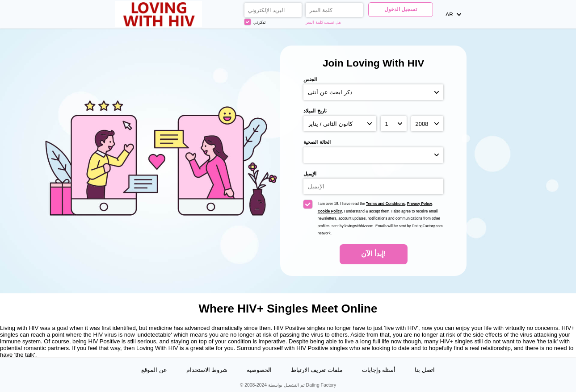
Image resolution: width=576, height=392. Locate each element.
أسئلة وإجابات (379, 370)
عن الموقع (154, 370)
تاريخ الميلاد (315, 111)
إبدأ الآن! (373, 254)
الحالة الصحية (317, 142)
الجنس (310, 79)
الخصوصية (259, 370)
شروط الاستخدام (207, 370)
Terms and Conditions (385, 204)
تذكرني (255, 22)
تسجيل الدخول (401, 9)
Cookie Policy (330, 211)
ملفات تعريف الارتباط (317, 370)
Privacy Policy (420, 204)
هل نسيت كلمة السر (323, 22)
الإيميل (310, 174)
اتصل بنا (425, 370)
